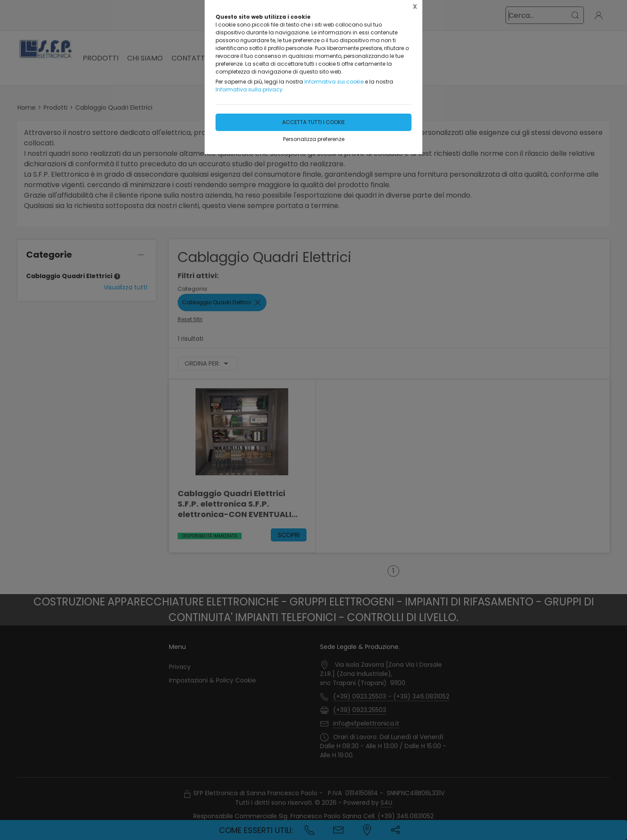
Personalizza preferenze (314, 139)
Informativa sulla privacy (249, 89)
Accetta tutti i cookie (313, 122)
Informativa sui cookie (334, 82)
